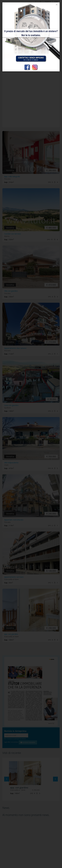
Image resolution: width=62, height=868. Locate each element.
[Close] (57, 5)
